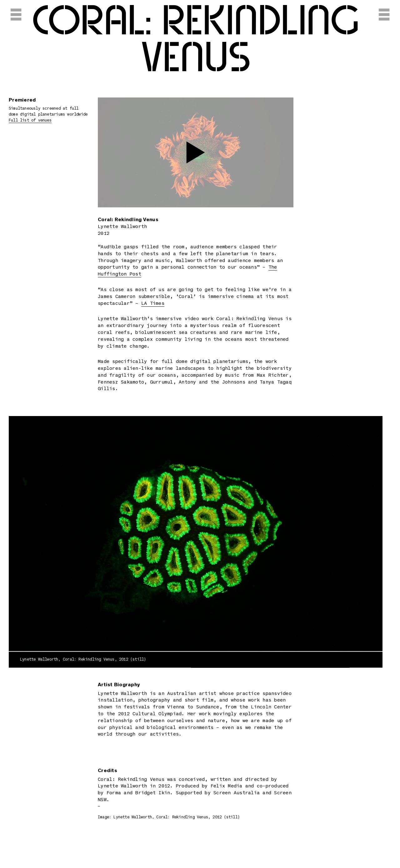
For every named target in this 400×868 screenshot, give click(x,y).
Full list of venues (30, 121)
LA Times (153, 304)
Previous (65, 537)
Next (327, 537)
